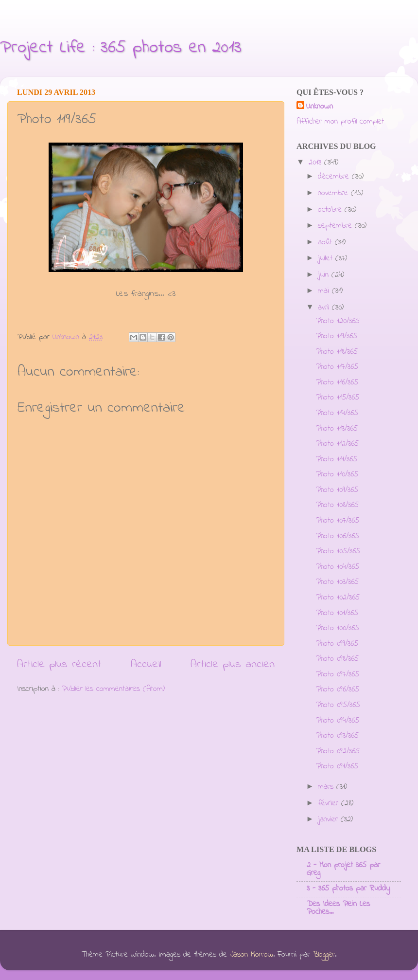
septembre (336, 226)
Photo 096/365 (338, 690)
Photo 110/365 (337, 474)
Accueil (146, 664)
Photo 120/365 (338, 321)
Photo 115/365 (338, 398)
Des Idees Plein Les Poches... (338, 908)
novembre (334, 193)
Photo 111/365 (337, 459)
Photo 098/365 (337, 659)
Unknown (320, 107)
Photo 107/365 (338, 521)
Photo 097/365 (338, 674)
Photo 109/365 (337, 490)
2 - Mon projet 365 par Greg (343, 869)
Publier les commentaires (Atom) (113, 689)
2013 (316, 163)
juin (325, 275)
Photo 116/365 (337, 382)
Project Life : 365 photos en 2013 (121, 48)
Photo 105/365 (338, 551)
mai (325, 291)
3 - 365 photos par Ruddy (348, 889)
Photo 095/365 (338, 705)
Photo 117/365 (337, 367)
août (326, 242)
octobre (331, 210)
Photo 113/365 (337, 429)
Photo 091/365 (337, 766)
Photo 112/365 (337, 444)
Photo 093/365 (337, 736)
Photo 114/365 (337, 413)
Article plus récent (59, 664)
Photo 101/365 (337, 613)
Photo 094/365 (338, 721)
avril (325, 308)
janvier (329, 819)
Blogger (324, 955)
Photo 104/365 (338, 567)
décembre (335, 177)
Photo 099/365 (337, 644)
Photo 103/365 (337, 582)
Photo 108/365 (337, 505)
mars (327, 787)
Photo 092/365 (338, 751)
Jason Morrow (252, 955)
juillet (327, 258)
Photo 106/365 (338, 536)
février (330, 803)
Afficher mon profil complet (340, 122)
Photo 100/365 (338, 628)
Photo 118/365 (337, 352)
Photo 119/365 (337, 336)
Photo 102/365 (338, 598)
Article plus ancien (233, 664)
